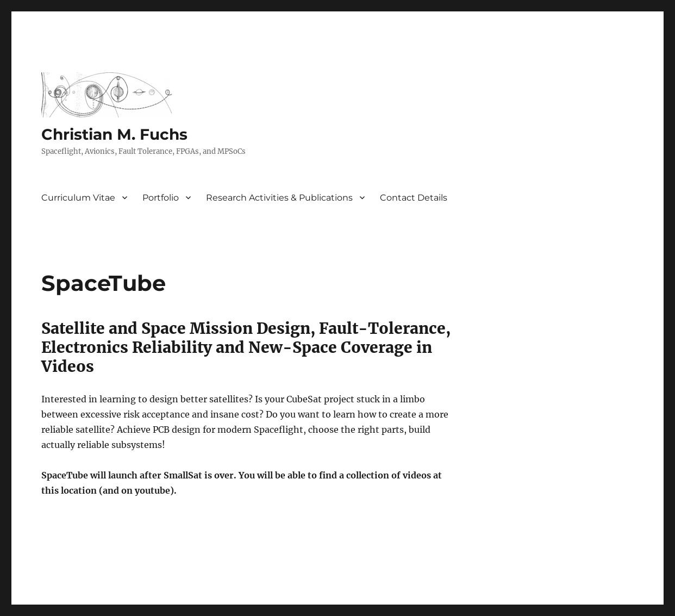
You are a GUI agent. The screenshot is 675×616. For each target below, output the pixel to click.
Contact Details (414, 198)
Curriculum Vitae (78, 198)
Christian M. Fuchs (114, 134)
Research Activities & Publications (279, 198)
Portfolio (161, 198)
